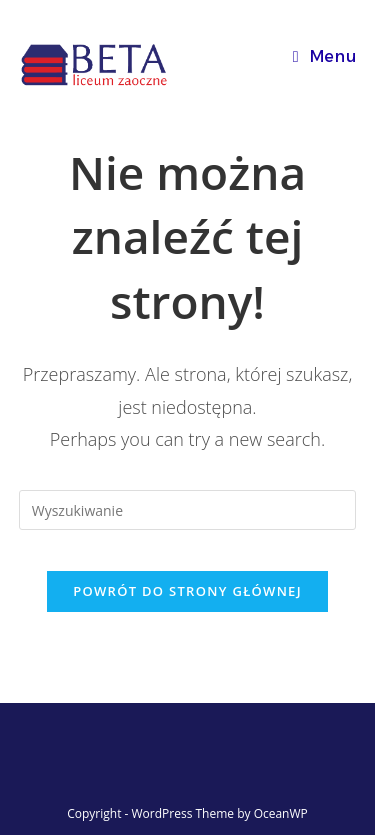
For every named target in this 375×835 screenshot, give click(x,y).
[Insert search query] (188, 510)
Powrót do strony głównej (187, 591)
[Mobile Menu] (324, 56)
